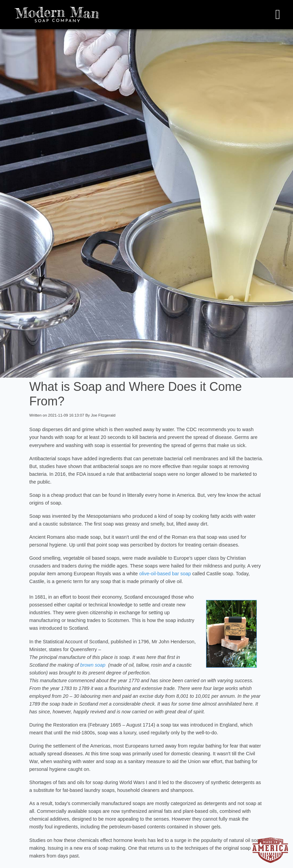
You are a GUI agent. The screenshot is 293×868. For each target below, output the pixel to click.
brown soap (93, 665)
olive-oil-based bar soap (165, 574)
